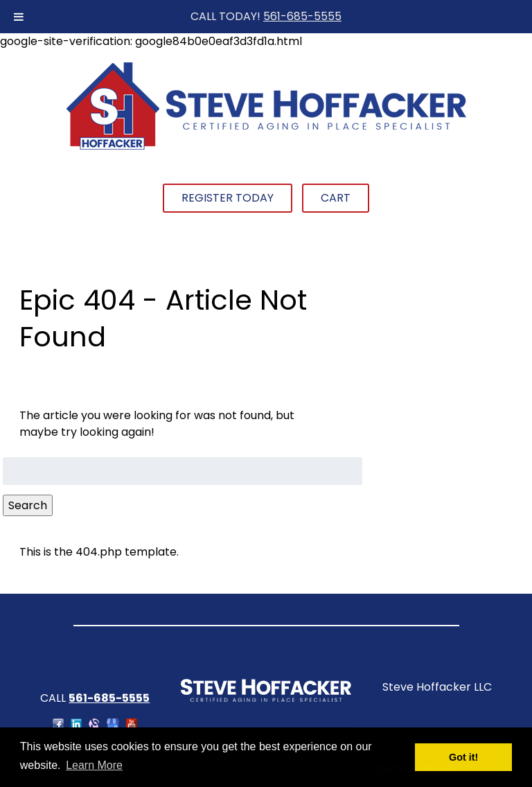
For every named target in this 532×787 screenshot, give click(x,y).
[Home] (266, 148)
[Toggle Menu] (19, 17)
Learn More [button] (94, 765)
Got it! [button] (463, 757)
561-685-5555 (302, 16)
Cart (336, 198)
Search (28, 505)
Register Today (228, 198)
